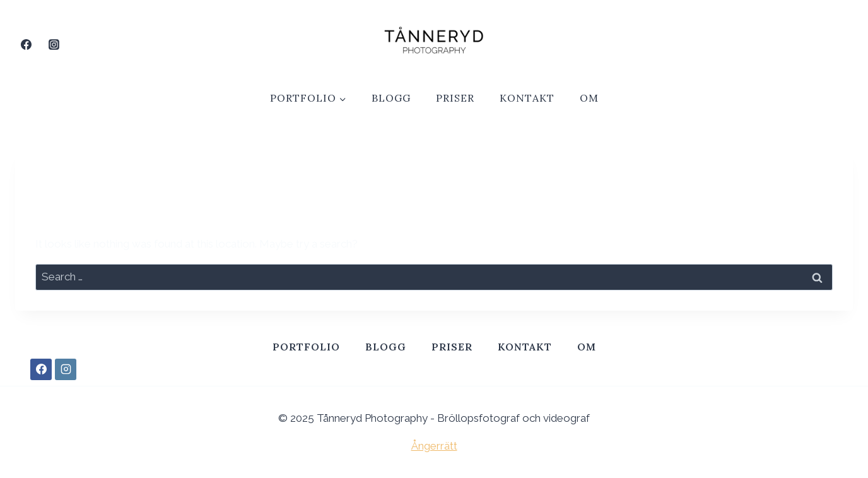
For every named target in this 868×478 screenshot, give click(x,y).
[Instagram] (54, 44)
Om (589, 98)
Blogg (391, 98)
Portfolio (306, 347)
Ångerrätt (434, 446)
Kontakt (527, 98)
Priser (455, 98)
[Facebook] (26, 44)
